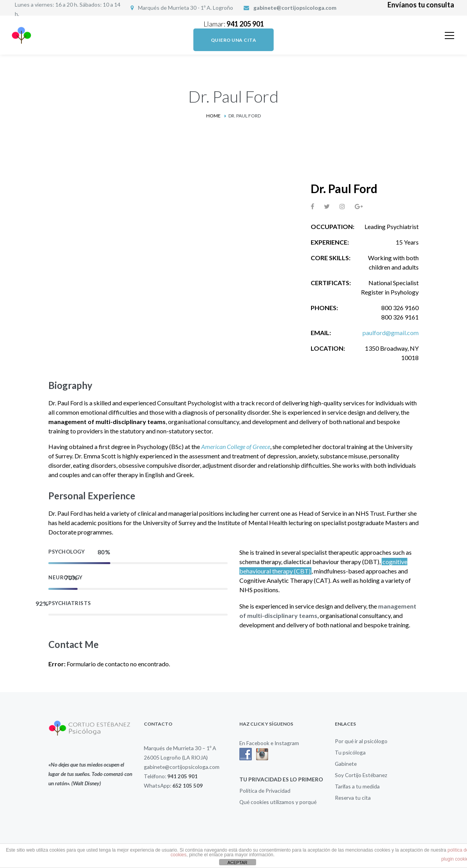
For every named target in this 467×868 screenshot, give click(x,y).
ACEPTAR (237, 863)
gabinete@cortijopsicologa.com (295, 8)
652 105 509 (188, 785)
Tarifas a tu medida (357, 786)
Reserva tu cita (353, 798)
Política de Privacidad (265, 791)
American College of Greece (236, 446)
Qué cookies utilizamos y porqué (278, 802)
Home (213, 116)
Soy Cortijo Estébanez (361, 775)
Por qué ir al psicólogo (361, 741)
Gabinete (346, 764)
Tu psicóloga (350, 752)
